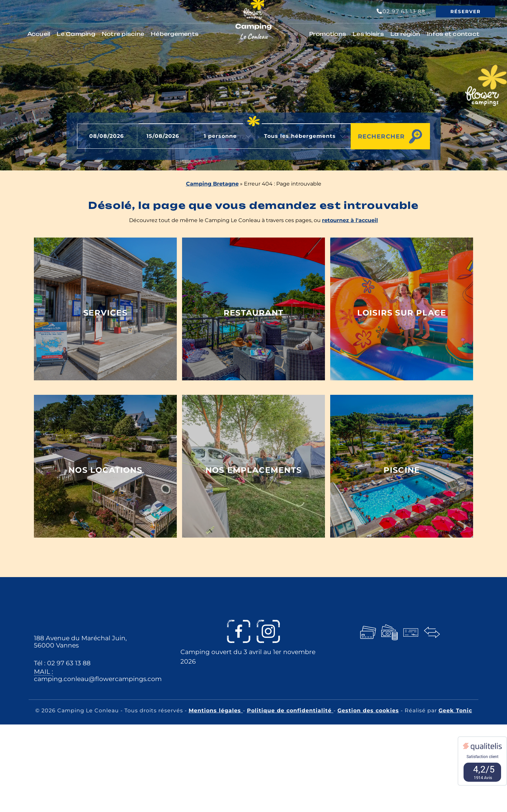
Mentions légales (216, 710)
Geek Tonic (455, 710)
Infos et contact (453, 34)
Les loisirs (368, 34)
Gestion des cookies (368, 710)
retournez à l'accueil (350, 220)
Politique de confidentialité (290, 710)
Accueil (39, 34)
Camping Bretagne (212, 184)
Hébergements (175, 34)
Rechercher (379, 136)
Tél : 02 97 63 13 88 (62, 663)
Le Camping (76, 34)
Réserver (466, 12)
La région (405, 34)
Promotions (328, 34)
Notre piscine (123, 34)
